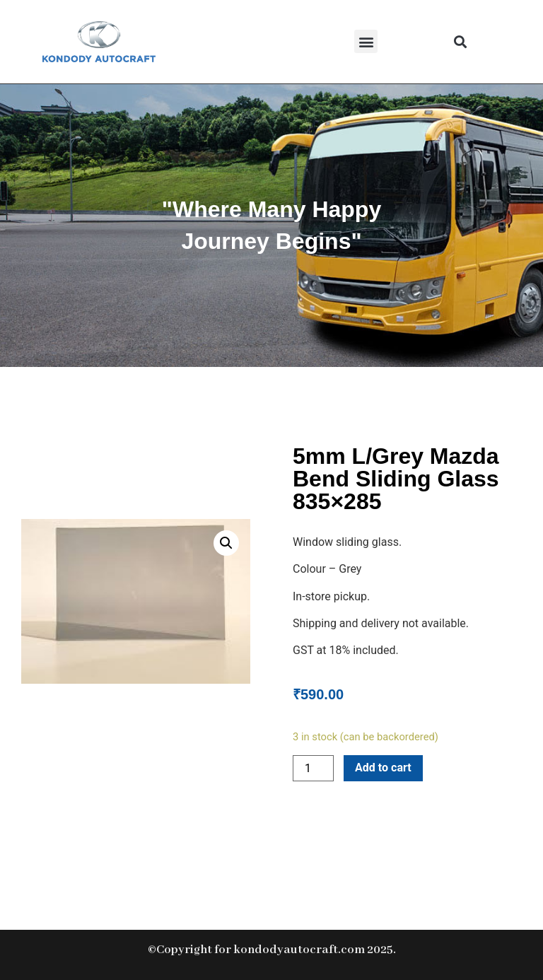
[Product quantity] (313, 768)
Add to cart (383, 768)
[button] (366, 41)
